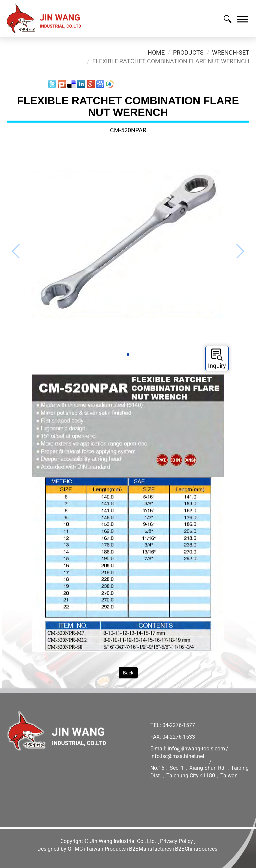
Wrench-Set (231, 52)
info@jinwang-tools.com (196, 749)
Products (188, 52)
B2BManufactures (150, 849)
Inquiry (217, 359)
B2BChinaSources (196, 849)
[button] (128, 355)
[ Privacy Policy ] (176, 841)
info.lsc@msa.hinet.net (177, 756)
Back (128, 673)
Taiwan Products (106, 849)
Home (156, 52)
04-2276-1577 (179, 725)
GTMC (75, 849)
